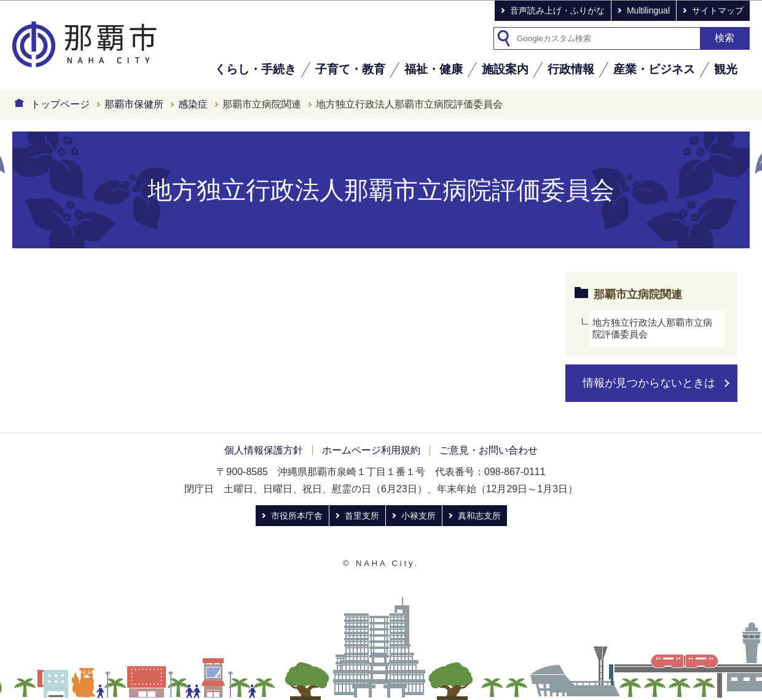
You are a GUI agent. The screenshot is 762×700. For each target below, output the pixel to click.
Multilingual (648, 10)
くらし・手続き (255, 69)
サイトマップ (718, 10)
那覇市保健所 (134, 104)
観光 (726, 69)
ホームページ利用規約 (371, 450)
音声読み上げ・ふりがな (557, 10)
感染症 (193, 104)
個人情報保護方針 (264, 450)
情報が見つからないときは (649, 383)
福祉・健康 (434, 69)
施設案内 (505, 69)
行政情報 (571, 69)
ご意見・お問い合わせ (489, 450)
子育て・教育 (350, 69)
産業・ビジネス (654, 69)
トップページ (60, 104)
